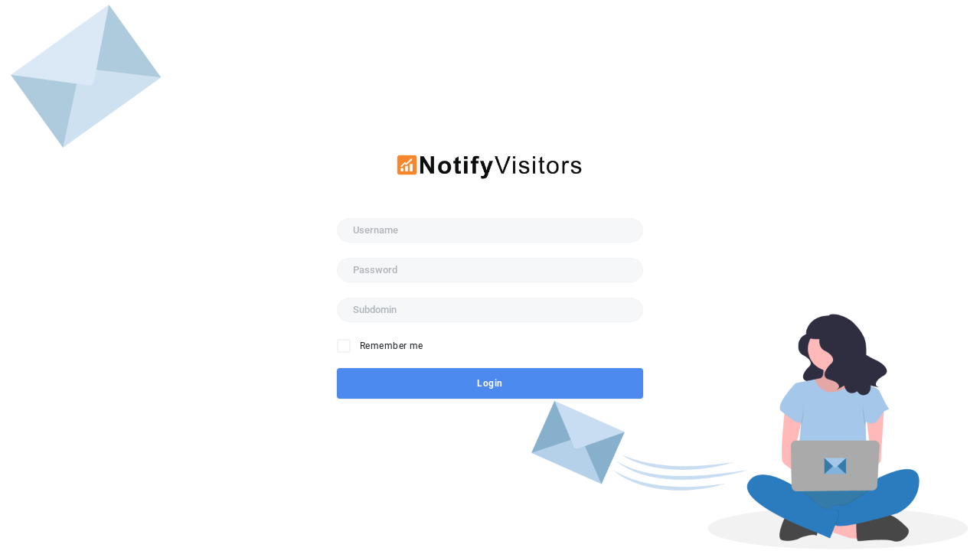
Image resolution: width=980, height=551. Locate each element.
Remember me (392, 346)
